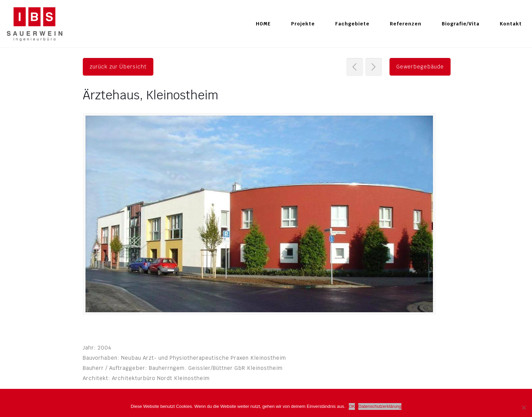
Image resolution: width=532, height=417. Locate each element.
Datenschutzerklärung (380, 406)
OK (352, 406)
